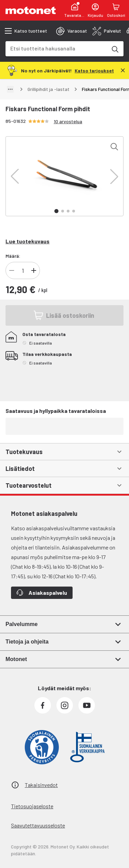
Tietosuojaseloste (32, 806)
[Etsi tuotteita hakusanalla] (115, 49)
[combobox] (56, 48)
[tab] (72, 31)
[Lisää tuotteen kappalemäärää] (34, 270)
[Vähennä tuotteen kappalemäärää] (12, 270)
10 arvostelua (68, 121)
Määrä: (13, 256)
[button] (15, 176)
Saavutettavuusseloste (38, 825)
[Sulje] (123, 70)
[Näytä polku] (10, 89)
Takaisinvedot (41, 785)
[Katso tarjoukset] (94, 70)
